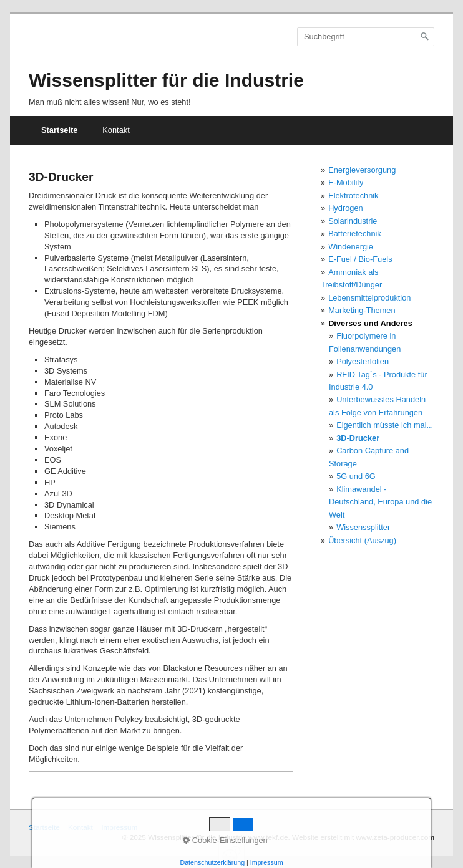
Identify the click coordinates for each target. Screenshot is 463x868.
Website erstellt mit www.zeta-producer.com (363, 837)
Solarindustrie (353, 221)
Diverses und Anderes (370, 323)
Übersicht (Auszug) (362, 540)
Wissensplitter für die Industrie (166, 80)
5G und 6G (356, 476)
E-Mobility (346, 182)
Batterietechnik (355, 234)
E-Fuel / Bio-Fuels (360, 259)
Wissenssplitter (363, 527)
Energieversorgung (362, 170)
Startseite (59, 130)
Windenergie (351, 247)
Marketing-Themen (362, 310)
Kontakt (116, 130)
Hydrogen (346, 208)
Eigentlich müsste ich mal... (385, 425)
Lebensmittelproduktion (369, 298)
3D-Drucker (358, 438)
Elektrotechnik (353, 195)
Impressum (119, 827)
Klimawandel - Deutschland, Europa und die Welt (380, 502)
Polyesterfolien (363, 361)
